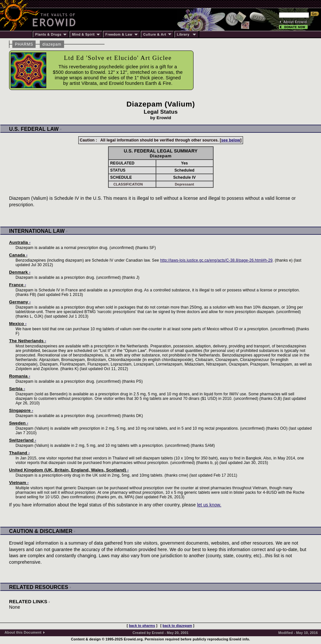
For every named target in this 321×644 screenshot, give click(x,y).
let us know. (209, 505)
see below (231, 140)
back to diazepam (177, 626)
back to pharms (142, 626)
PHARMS (24, 44)
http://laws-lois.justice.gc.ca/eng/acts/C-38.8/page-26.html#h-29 (216, 260)
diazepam (52, 44)
